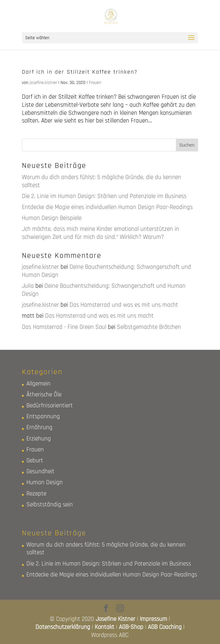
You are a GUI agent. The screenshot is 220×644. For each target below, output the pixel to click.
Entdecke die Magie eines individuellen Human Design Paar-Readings (107, 207)
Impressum (153, 619)
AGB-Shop (131, 627)
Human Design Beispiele (52, 218)
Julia (28, 286)
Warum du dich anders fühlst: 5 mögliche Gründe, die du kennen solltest (101, 181)
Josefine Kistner (115, 619)
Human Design (45, 482)
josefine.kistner (43, 83)
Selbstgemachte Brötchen (149, 327)
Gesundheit (40, 472)
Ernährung (39, 427)
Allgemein (38, 384)
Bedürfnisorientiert (50, 406)
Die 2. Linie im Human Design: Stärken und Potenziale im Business (104, 196)
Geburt (35, 461)
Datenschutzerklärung (63, 627)
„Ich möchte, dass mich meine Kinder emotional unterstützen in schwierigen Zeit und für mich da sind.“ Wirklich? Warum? (100, 233)
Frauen (95, 83)
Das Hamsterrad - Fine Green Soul (64, 327)
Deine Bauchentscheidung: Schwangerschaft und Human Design (106, 271)
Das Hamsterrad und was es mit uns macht (124, 305)
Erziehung (39, 439)
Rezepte (36, 494)
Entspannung (43, 417)
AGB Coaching (165, 627)
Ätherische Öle (44, 395)
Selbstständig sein (50, 505)
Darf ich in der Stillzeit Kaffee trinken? (80, 72)
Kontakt (105, 627)
